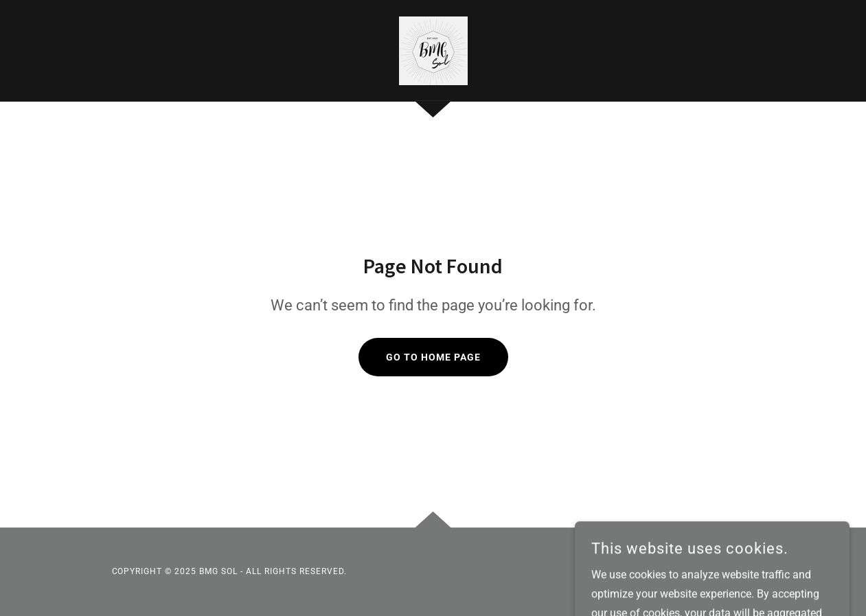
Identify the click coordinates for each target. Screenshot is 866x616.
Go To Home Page (433, 357)
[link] (433, 50)
